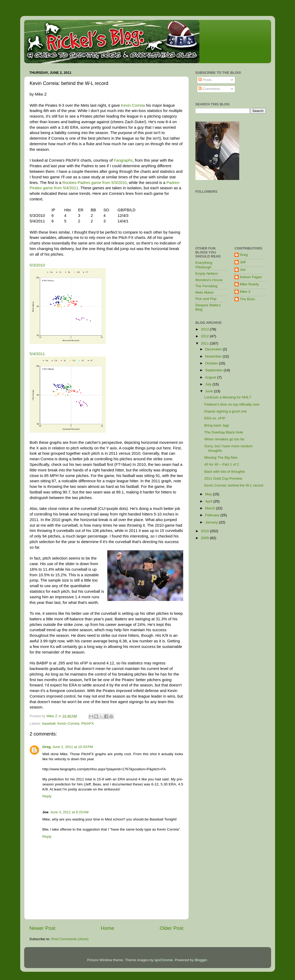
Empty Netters (207, 274)
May (209, 494)
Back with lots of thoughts (225, 472)
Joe (243, 270)
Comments (209, 89)
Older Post (171, 928)
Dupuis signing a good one (225, 411)
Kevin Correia (133, 105)
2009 (205, 538)
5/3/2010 (37, 265)
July (209, 384)
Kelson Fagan (251, 277)
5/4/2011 (37, 354)
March (211, 508)
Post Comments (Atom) (70, 939)
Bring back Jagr (217, 425)
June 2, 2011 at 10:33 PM (73, 747)
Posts (205, 80)
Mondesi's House (209, 280)
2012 (205, 336)
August (211, 377)
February (213, 515)
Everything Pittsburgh (204, 265)
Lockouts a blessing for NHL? (228, 397)
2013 (205, 329)
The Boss (247, 299)
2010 (205, 531)
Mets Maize (205, 292)
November (214, 356)
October (212, 363)
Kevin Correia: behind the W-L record (234, 485)
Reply (47, 796)
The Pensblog (206, 286)
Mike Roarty (249, 284)
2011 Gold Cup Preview (223, 478)
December (214, 349)
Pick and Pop (206, 299)
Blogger (201, 960)
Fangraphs (123, 160)
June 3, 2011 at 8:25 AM (69, 812)
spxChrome (164, 960)
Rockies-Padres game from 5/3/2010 (95, 183)
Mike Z (245, 292)
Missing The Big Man (221, 457)
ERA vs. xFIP (215, 418)
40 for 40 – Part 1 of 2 (222, 464)
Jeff (243, 262)
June (210, 391)
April (209, 501)
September (215, 370)
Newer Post (42, 928)
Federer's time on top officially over (232, 404)
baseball (49, 723)
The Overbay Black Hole (224, 432)
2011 (205, 343)
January (212, 522)
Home (108, 928)
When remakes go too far (224, 439)
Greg (47, 747)
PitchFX (87, 723)
